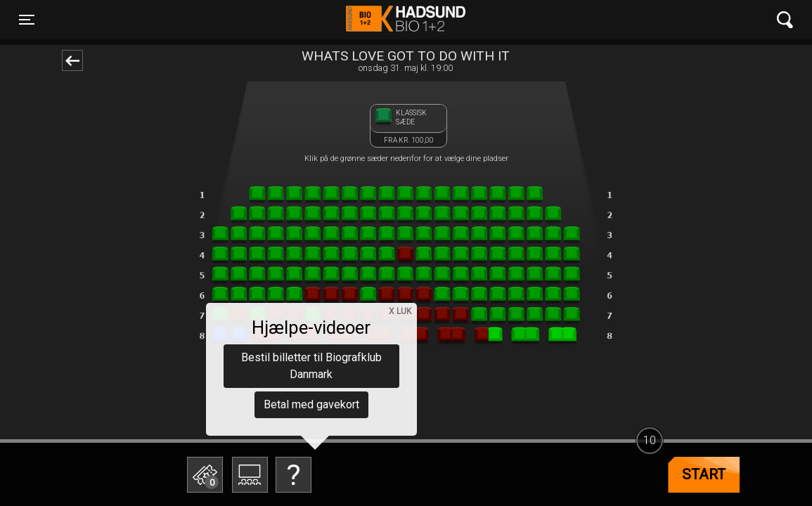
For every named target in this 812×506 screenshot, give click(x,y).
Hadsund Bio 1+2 (406, 20)
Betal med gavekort (311, 404)
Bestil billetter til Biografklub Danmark (311, 366)
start (704, 474)
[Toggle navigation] (27, 20)
